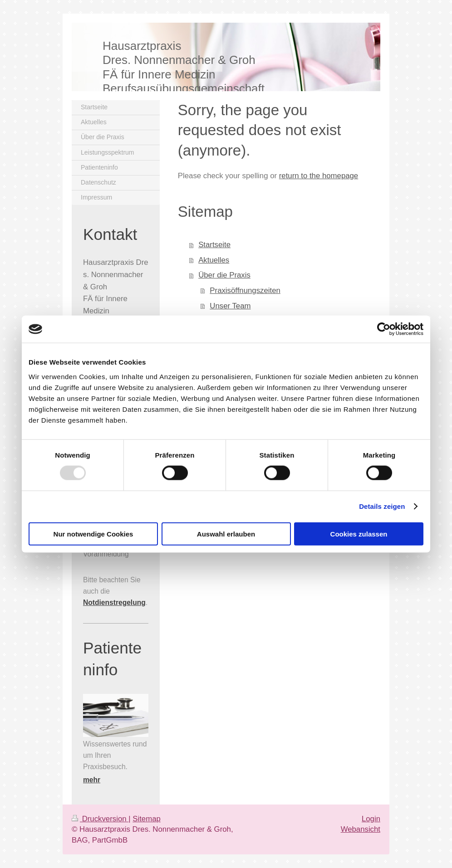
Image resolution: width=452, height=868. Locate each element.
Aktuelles (214, 260)
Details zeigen (382, 506)
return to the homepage (319, 176)
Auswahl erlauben (226, 534)
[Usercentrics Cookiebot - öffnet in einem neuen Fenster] (384, 329)
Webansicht (361, 829)
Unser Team (230, 306)
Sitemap (147, 819)
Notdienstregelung (114, 602)
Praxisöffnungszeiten (245, 290)
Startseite (214, 245)
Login (371, 819)
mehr (92, 780)
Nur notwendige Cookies (93, 534)
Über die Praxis (224, 275)
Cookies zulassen (359, 534)
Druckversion (100, 819)
